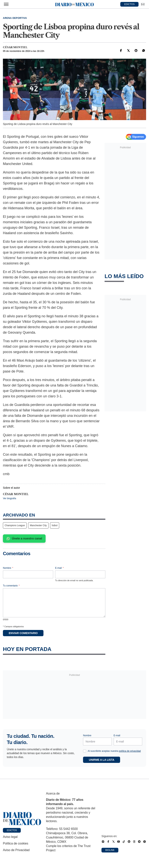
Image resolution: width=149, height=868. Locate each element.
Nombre (8, 568)
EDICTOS (130, 4)
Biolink (110, 850)
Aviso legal (10, 837)
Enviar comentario (23, 633)
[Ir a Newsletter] (143, 4)
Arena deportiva (15, 18)
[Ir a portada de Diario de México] (22, 819)
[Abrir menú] (6, 4)
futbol (55, 525)
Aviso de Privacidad (16, 850)
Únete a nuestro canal (24, 538)
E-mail (59, 568)
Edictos (12, 830)
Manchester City (38, 525)
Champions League (15, 525)
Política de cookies (16, 843)
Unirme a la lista (102, 760)
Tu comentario (11, 586)
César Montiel (15, 47)
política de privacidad (130, 751)
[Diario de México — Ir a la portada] (74, 4)
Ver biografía (10, 498)
